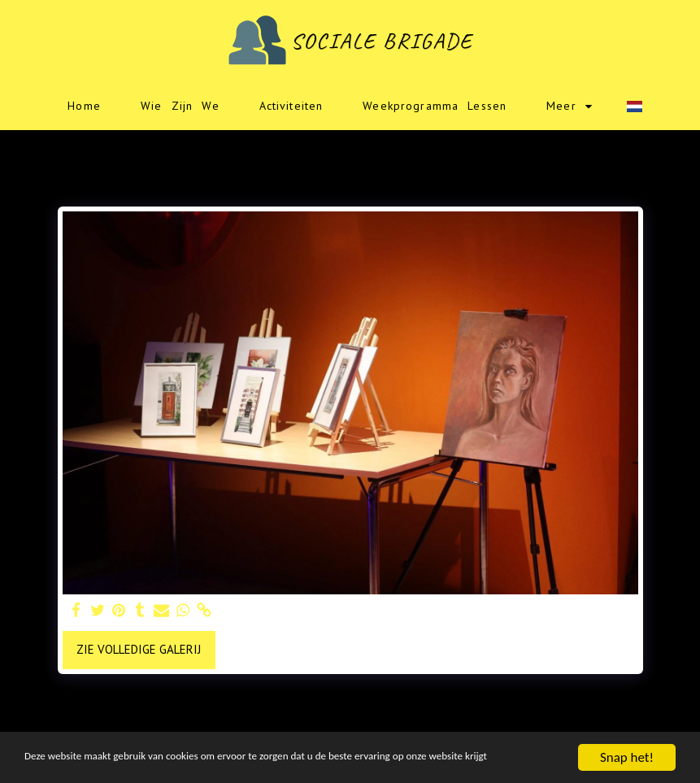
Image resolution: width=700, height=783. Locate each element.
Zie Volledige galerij (139, 649)
